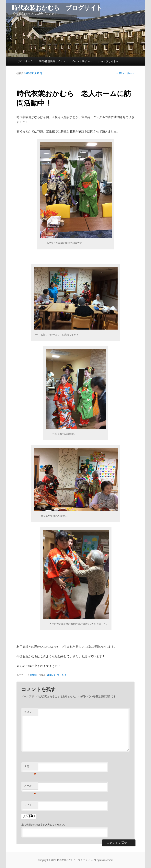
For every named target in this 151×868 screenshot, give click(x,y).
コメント (29, 712)
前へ (120, 73)
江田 (49, 675)
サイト (28, 805)
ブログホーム (25, 61)
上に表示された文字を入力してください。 (44, 825)
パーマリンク (59, 675)
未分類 (33, 675)
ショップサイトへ (108, 61)
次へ (131, 73)
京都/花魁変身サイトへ (52, 61)
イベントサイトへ (82, 61)
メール (30, 787)
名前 (30, 767)
